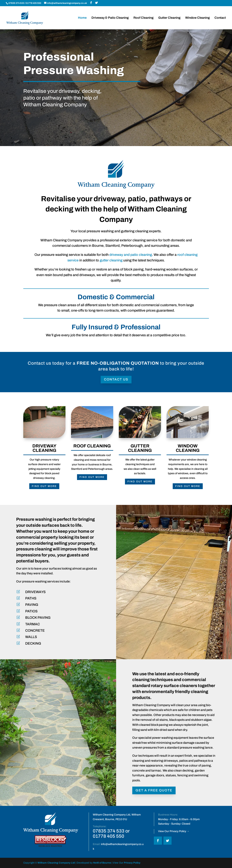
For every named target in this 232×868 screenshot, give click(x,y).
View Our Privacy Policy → (174, 831)
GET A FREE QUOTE (154, 790)
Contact (220, 18)
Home (82, 18)
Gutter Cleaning (169, 18)
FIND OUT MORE (44, 468)
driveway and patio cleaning (131, 255)
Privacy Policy (132, 863)
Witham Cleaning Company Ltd (56, 863)
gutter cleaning (111, 260)
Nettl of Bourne (102, 863)
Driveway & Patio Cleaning (110, 18)
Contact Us (116, 379)
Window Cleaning (197, 18)
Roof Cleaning (143, 18)
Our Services (41, 119)
